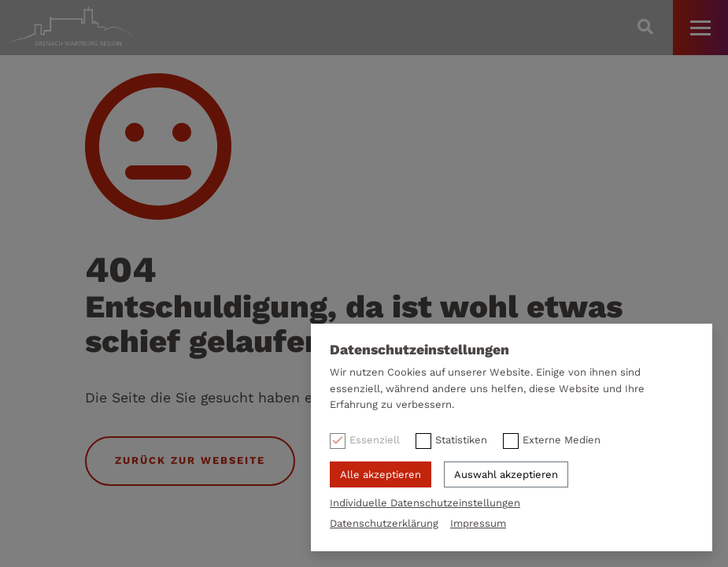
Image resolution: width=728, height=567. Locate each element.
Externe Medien (562, 440)
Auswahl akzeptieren (506, 474)
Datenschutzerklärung (384, 523)
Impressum (478, 523)
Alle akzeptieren (381, 474)
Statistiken (461, 440)
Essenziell (375, 440)
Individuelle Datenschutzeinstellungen (425, 503)
